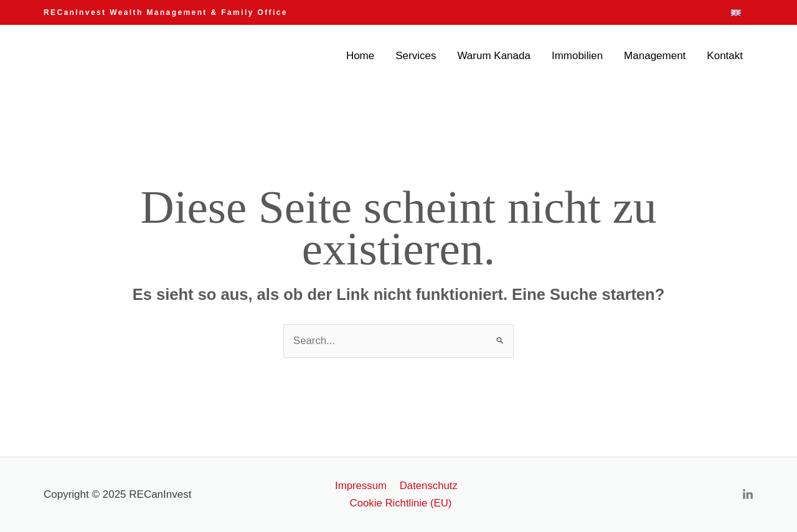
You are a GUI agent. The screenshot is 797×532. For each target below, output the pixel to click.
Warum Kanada (493, 56)
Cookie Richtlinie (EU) (401, 503)
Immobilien (577, 56)
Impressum (361, 486)
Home (360, 56)
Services (416, 56)
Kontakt (725, 56)
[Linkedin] (748, 495)
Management (655, 56)
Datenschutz (427, 486)
